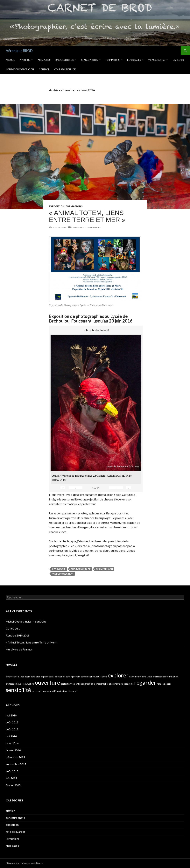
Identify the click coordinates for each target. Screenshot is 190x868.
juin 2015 (11, 778)
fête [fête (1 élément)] (166, 677)
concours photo (15, 818)
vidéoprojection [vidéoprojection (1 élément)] (60, 691)
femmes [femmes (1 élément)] (143, 677)
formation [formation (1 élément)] (159, 677)
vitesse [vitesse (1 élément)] (71, 691)
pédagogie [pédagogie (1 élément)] (129, 684)
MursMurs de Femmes (19, 649)
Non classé (12, 846)
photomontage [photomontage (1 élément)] (116, 684)
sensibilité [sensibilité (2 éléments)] (18, 690)
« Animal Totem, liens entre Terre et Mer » (87, 216)
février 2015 (13, 785)
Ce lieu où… (13, 628)
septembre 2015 (16, 764)
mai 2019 (11, 715)
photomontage (81, 569)
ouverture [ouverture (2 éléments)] (47, 682)
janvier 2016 (13, 750)
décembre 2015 (15, 757)
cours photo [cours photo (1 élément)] (102, 677)
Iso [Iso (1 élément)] (23, 684)
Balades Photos (64, 60)
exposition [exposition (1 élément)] (134, 677)
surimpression (104, 569)
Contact (44, 69)
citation (11, 811)
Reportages (134, 60)
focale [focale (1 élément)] (151, 677)
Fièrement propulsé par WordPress (24, 863)
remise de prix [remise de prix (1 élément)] (164, 684)
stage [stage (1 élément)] (34, 691)
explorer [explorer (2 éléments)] (118, 675)
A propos (25, 60)
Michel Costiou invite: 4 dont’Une (26, 621)
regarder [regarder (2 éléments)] (145, 682)
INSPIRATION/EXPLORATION (20, 69)
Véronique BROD (19, 51)
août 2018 (12, 722)
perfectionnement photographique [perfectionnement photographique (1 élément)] (78, 684)
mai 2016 (11, 736)
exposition (57, 206)
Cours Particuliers (65, 69)
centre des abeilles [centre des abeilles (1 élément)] (58, 677)
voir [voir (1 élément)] (77, 691)
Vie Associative (157, 60)
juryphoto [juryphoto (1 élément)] (30, 684)
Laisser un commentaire (86, 227)
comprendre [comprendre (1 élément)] (74, 677)
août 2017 (12, 729)
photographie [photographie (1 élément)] (102, 684)
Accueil (10, 60)
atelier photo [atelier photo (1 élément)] (42, 677)
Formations (113, 60)
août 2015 (12, 771)
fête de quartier (15, 832)
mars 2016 (12, 743)
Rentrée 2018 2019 (18, 635)
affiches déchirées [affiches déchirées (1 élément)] (15, 677)
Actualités (44, 60)
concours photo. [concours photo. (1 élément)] (88, 677)
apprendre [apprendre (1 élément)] (30, 677)
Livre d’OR (178, 60)
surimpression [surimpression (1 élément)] (45, 691)
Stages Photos (90, 60)
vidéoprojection (63, 574)
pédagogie (59, 569)
